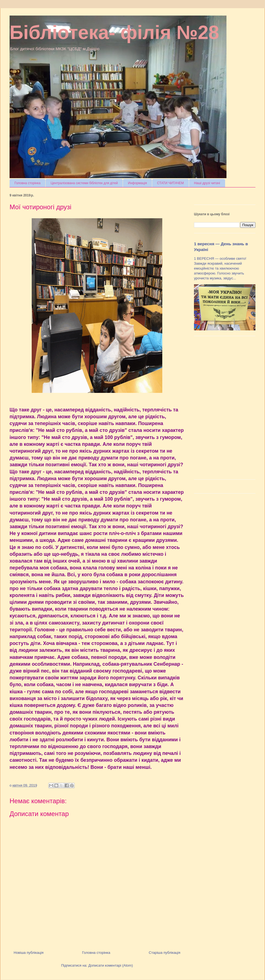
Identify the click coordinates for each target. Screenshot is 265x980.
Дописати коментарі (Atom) (111, 965)
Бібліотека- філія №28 (114, 32)
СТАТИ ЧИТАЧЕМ (170, 183)
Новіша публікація (29, 953)
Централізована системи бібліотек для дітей (84, 183)
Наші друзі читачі (207, 183)
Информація (137, 183)
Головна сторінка (27, 183)
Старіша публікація (165, 953)
